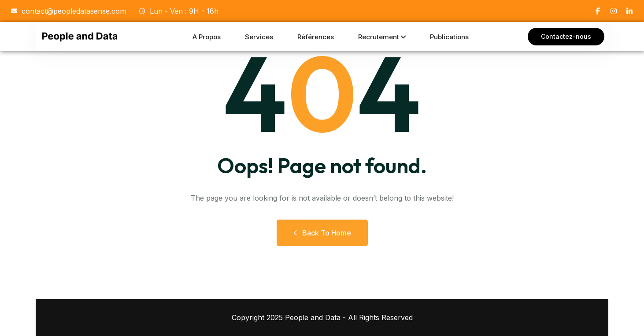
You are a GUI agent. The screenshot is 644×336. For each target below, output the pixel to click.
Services (259, 37)
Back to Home (322, 233)
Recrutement (379, 37)
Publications (449, 37)
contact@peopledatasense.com (68, 11)
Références (316, 37)
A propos (207, 37)
